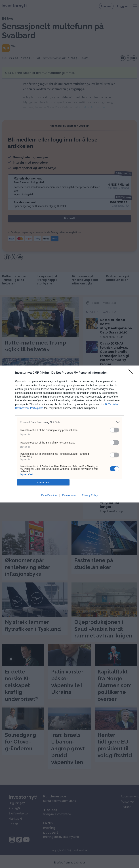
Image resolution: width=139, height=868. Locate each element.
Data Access (69, 495)
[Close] (132, 373)
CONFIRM (43, 482)
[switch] (114, 430)
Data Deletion (49, 495)
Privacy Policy (90, 495)
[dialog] (69, 434)
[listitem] (69, 422)
